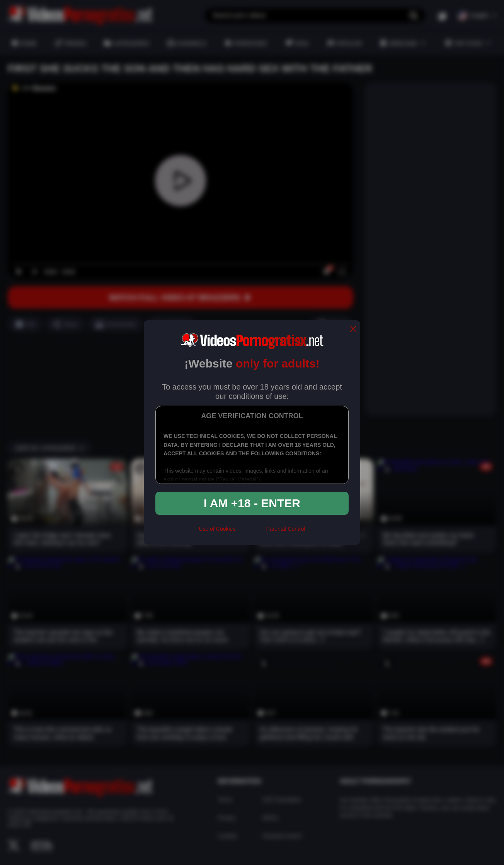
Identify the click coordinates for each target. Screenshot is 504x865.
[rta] (251, 532)
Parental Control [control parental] (285, 529)
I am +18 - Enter (252, 503)
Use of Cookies (217, 529)
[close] (353, 329)
